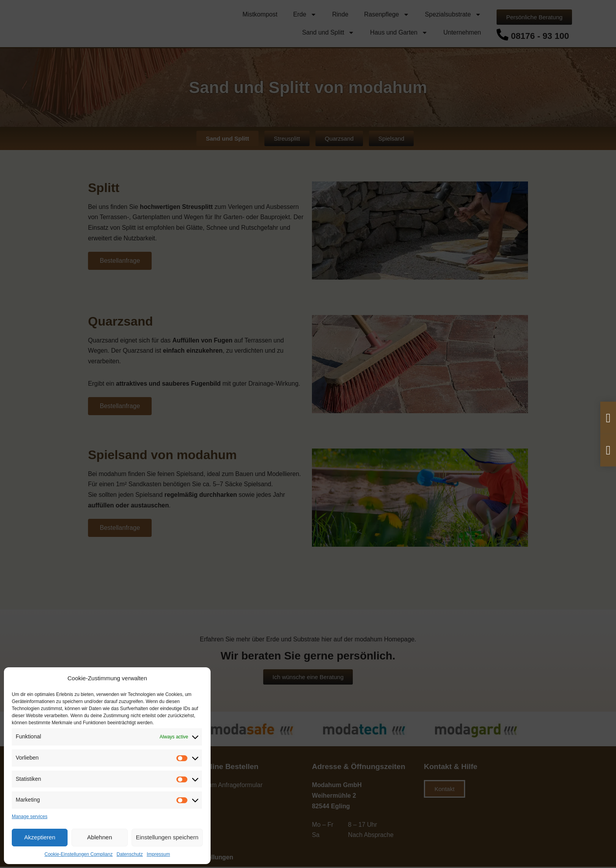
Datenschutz (130, 854)
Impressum (158, 854)
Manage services (30, 817)
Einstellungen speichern (167, 837)
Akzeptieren (40, 837)
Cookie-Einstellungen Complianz (78, 854)
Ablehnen (100, 837)
